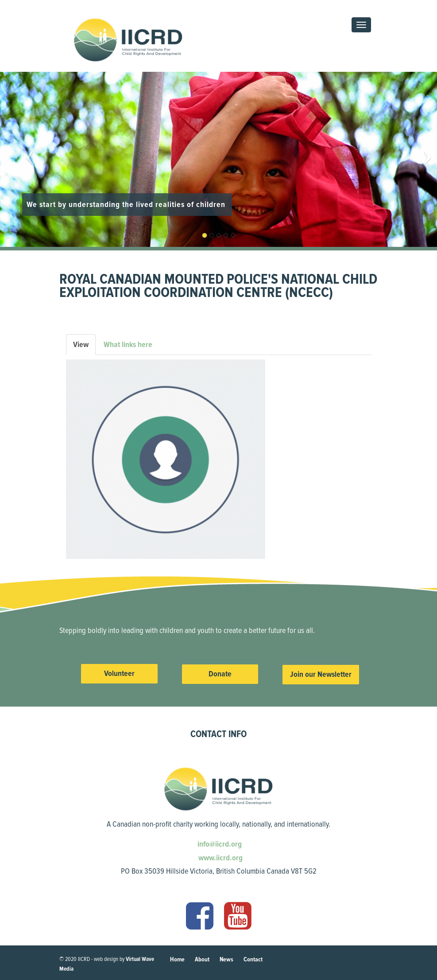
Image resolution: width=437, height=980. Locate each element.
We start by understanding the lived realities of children (127, 204)
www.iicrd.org (220, 858)
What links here (128, 344)
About (202, 959)
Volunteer (119, 673)
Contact (253, 959)
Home (177, 959)
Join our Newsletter (321, 674)
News (226, 959)
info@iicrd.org (219, 844)
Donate (220, 674)
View (84, 347)
